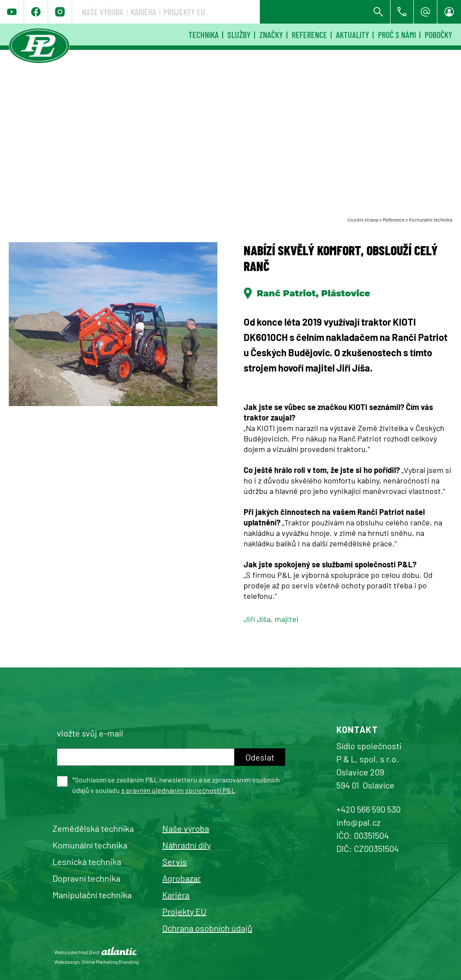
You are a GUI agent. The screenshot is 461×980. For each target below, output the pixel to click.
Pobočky (438, 35)
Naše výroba (233, 12)
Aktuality (353, 35)
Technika (204, 35)
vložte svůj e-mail (90, 733)
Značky (271, 35)
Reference (309, 35)
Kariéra (274, 12)
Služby (239, 35)
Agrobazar (182, 878)
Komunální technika (431, 219)
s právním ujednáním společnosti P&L (178, 790)
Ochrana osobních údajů (207, 928)
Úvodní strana (363, 219)
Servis (175, 862)
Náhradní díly (187, 845)
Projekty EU (315, 12)
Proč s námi (397, 35)
